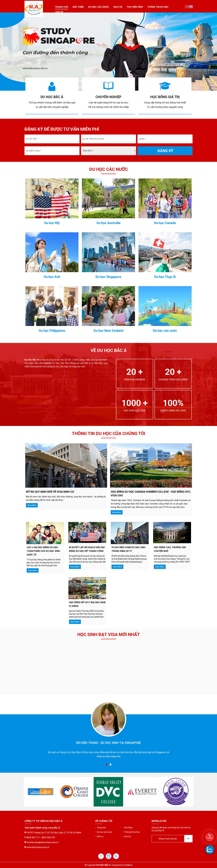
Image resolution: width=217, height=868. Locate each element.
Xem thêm (32, 505)
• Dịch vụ (99, 813)
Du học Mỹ (52, 383)
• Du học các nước (104, 808)
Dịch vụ (118, 7)
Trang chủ (61, 7)
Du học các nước (99, 7)
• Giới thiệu (128, 804)
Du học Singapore (108, 437)
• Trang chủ (101, 804)
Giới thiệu (78, 7)
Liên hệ (59, 12)
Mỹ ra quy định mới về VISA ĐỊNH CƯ (50, 492)
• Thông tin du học (131, 808)
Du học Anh (52, 437)
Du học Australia (108, 383)
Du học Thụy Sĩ (165, 437)
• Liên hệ (127, 813)
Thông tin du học (158, 7)
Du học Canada (165, 383)
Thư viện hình (135, 7)
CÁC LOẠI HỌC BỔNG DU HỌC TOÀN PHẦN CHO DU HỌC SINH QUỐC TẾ (43, 551)
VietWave (128, 865)
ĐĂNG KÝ (165, 151)
